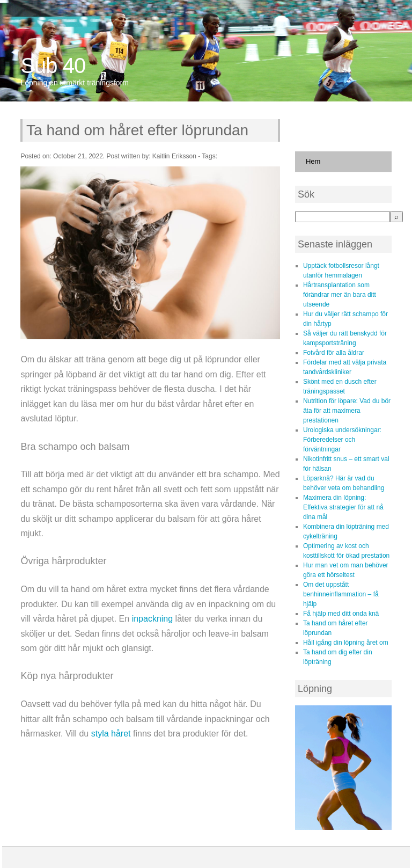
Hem (313, 161)
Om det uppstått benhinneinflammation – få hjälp (341, 594)
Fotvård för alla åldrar (334, 353)
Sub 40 (53, 65)
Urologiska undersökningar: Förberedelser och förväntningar (342, 440)
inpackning (153, 619)
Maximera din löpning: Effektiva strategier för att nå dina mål (343, 507)
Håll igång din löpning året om (346, 643)
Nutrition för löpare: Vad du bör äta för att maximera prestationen (347, 411)
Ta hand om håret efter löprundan (137, 130)
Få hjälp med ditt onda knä (341, 614)
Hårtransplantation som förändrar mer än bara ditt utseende (340, 295)
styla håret (111, 734)
